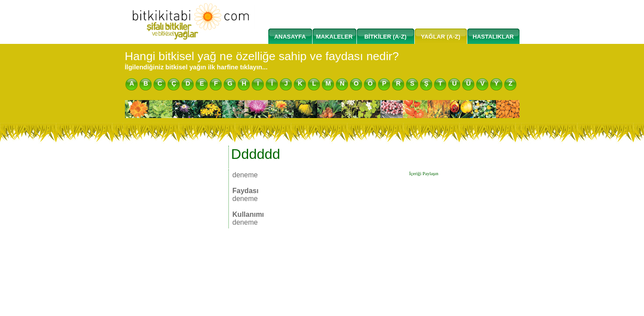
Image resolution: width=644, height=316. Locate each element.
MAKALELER (334, 37)
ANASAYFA (290, 37)
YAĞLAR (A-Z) (441, 37)
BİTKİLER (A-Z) (385, 37)
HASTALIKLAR (493, 37)
